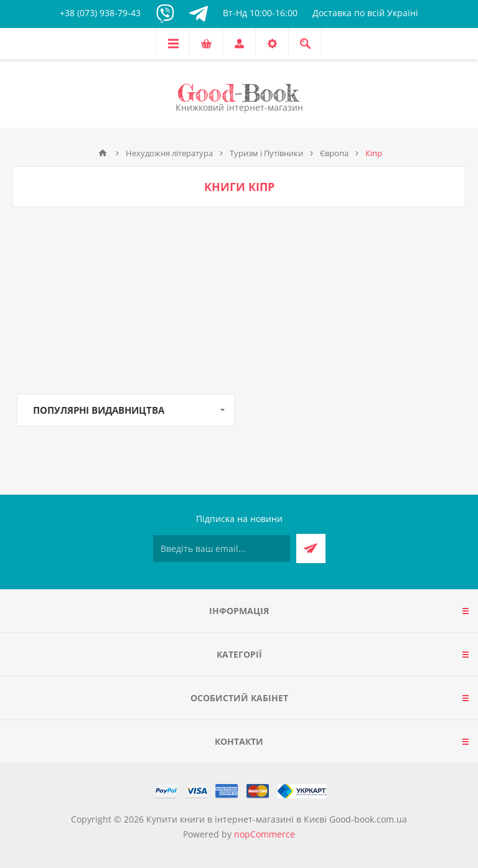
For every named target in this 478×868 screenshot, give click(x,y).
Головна (103, 153)
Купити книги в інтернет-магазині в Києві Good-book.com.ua (277, 819)
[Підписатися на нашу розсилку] (222, 548)
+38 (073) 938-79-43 (100, 13)
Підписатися (311, 548)
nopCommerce (265, 834)
